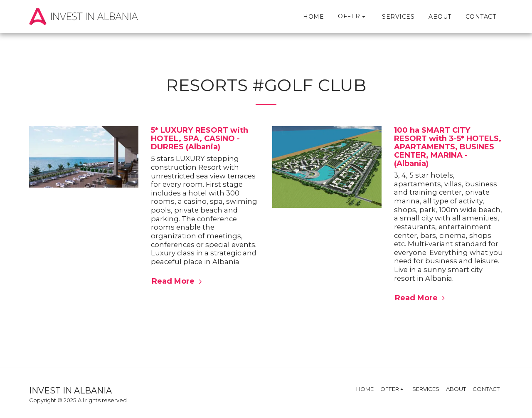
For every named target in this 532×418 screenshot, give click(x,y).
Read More (178, 281)
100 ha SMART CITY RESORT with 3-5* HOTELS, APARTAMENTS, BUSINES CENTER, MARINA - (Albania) (448, 147)
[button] (353, 16)
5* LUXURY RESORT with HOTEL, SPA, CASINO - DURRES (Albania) (199, 138)
